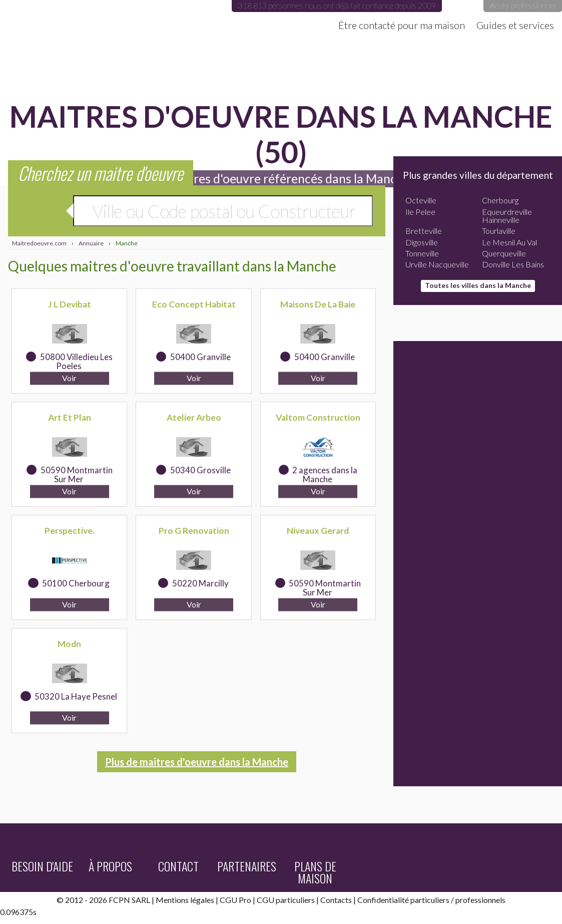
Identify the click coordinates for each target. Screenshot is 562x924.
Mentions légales (185, 900)
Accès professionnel (523, 5)
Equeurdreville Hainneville (507, 216)
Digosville (422, 242)
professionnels (480, 900)
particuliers (430, 900)
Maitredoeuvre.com (100, 18)
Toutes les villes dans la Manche (478, 285)
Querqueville (504, 253)
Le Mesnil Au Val (509, 242)
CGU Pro (235, 900)
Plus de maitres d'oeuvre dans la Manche (197, 762)
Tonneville (422, 253)
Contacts (336, 900)
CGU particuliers (286, 900)
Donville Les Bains (513, 264)
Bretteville (424, 231)
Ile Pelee (420, 212)
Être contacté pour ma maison (402, 25)
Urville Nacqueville (437, 264)
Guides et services (515, 25)
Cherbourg (500, 200)
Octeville (421, 200)
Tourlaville (499, 231)
